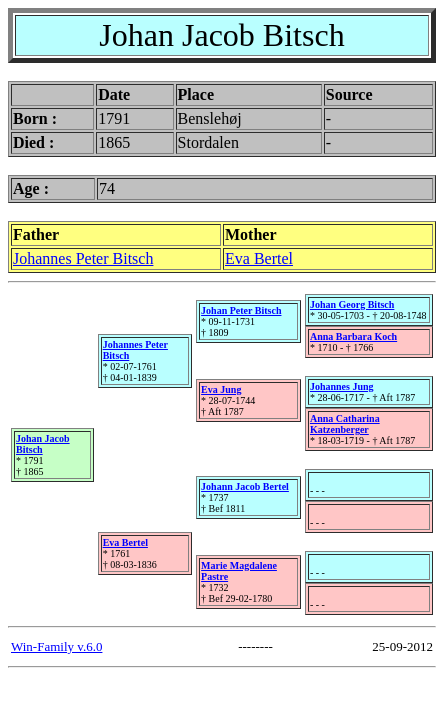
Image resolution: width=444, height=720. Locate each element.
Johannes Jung (342, 386)
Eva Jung (221, 389)
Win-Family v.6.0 (56, 646)
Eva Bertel (259, 258)
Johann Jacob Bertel (245, 486)
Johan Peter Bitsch (241, 310)
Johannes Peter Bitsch (83, 258)
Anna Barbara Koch (353, 336)
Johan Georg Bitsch (352, 304)
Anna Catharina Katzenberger (345, 424)
